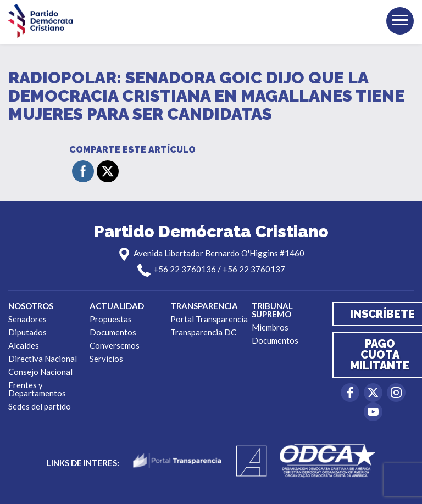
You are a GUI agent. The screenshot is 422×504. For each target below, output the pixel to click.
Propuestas (111, 319)
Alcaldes (24, 345)
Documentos (113, 332)
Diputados (27, 332)
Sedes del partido (40, 406)
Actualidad (117, 306)
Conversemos (115, 345)
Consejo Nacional (40, 372)
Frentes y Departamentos (37, 389)
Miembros (270, 327)
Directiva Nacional (43, 359)
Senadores (27, 319)
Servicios (106, 359)
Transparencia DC (203, 332)
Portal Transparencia (209, 319)
